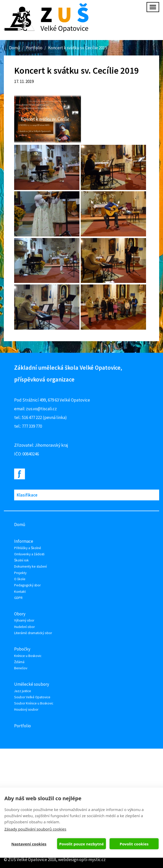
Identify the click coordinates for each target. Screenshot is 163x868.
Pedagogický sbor (27, 585)
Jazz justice (23, 691)
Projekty (20, 573)
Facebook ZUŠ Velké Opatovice (20, 474)
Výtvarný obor (24, 620)
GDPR (18, 598)
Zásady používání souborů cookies (35, 829)
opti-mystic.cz (92, 860)
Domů (15, 48)
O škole (20, 579)
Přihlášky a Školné (28, 548)
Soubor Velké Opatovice (32, 697)
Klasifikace (27, 495)
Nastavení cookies (29, 844)
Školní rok (21, 560)
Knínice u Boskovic (28, 656)
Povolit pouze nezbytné (81, 844)
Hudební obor (24, 627)
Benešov (21, 668)
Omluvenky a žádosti (29, 554)
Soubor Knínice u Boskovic (34, 703)
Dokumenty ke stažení (30, 566)
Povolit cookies (134, 844)
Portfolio (34, 48)
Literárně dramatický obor (33, 633)
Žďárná (19, 662)
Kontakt (20, 592)
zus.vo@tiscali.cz (41, 409)
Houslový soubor (26, 709)
